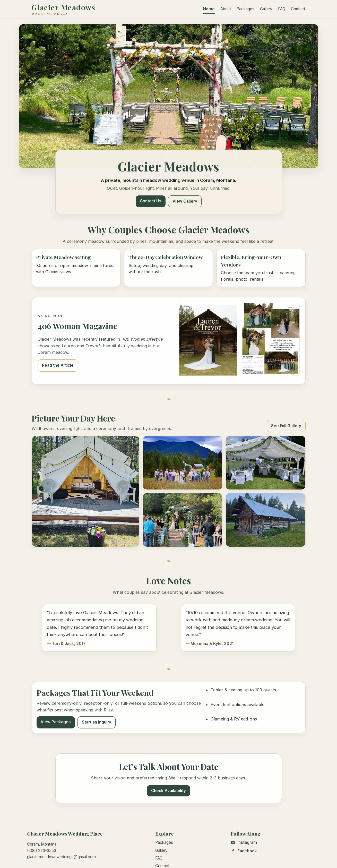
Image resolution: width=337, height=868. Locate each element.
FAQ (282, 9)
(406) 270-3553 (42, 851)
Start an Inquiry (97, 722)
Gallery (266, 9)
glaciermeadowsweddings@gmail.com (61, 857)
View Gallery (185, 201)
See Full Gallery (286, 426)
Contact (298, 9)
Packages (245, 9)
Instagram (244, 842)
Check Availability (168, 791)
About (226, 9)
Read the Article (58, 365)
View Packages (56, 722)
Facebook (244, 851)
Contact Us (151, 201)
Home (209, 9)
